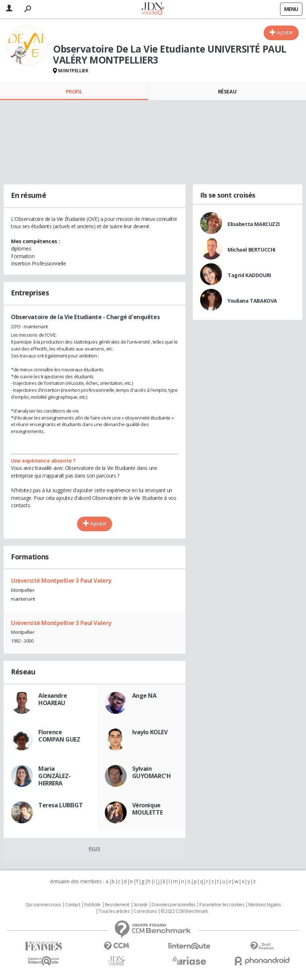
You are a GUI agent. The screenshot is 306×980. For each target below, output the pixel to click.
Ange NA (144, 696)
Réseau (227, 91)
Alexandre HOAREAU (53, 699)
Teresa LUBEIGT (60, 805)
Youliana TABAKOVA (252, 301)
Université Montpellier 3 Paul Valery (61, 581)
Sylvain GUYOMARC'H (152, 772)
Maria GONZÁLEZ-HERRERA (54, 776)
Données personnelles (173, 905)
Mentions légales (264, 905)
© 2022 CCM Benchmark (184, 911)
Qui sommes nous (43, 905)
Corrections (145, 911)
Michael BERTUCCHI (251, 250)
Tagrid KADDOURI (249, 275)
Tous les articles (114, 911)
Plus (94, 849)
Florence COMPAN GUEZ (59, 736)
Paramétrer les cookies (222, 905)
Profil (74, 91)
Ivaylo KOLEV (150, 732)
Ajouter (285, 32)
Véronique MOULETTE (148, 809)
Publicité (92, 905)
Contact (72, 905)
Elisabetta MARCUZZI (254, 224)
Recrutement (117, 905)
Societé (141, 905)
